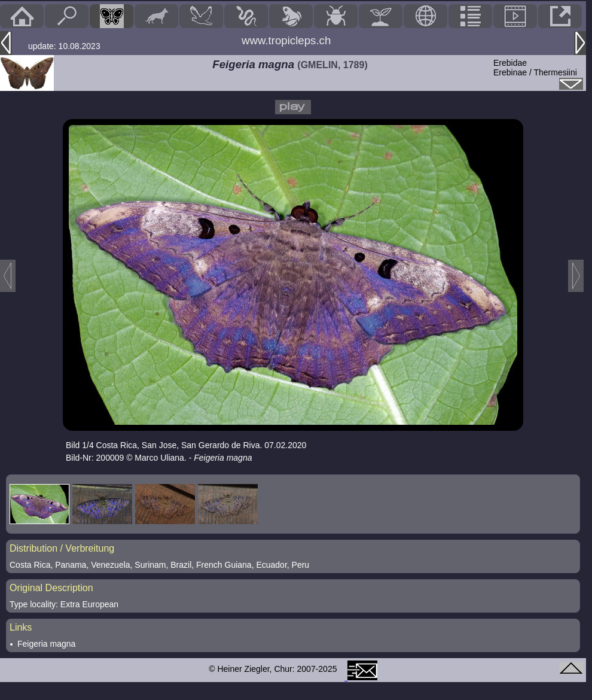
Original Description (51, 588)
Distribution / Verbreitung (62, 548)
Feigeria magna (46, 644)
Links (21, 627)
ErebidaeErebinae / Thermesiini (535, 68)
